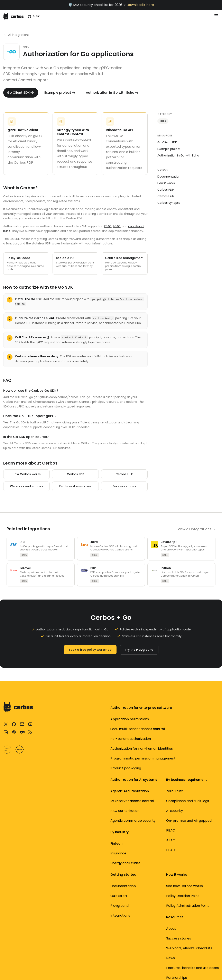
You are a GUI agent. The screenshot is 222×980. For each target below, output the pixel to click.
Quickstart (62, 785)
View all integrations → (197, 529)
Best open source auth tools (199, 874)
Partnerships (151, 875)
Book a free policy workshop (90, 650)
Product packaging (112, 798)
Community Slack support (67, 833)
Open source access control (201, 859)
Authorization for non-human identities (111, 734)
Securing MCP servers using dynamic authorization (196, 766)
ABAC (117, 226)
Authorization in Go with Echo (178, 155)
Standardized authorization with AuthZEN (199, 842)
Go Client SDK (167, 142)
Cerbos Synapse (169, 203)
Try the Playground (139, 650)
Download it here (140, 5)
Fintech (103, 824)
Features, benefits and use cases (155, 812)
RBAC (108, 226)
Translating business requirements (202, 724)
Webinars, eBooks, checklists (155, 797)
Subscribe (149, 839)
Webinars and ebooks (26, 486)
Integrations (63, 804)
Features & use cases (75, 486)
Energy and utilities (112, 843)
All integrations (16, 35)
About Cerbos (152, 865)
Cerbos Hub (124, 474)
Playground (62, 794)
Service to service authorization (199, 810)
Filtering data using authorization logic (200, 825)
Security (147, 719)
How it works (166, 183)
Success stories (124, 486)
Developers (150, 749)
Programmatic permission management (109, 783)
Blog (144, 785)
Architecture (63, 719)
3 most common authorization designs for (198, 790)
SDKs (163, 121)
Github (59, 845)
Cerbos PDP (75, 474)
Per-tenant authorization (108, 751)
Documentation (169, 177)
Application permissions (107, 766)
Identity (147, 729)
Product (147, 739)
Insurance (105, 834)
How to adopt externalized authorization (196, 744)
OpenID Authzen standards (154, 826)
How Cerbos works (27, 474)
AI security (105, 719)
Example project (169, 149)
